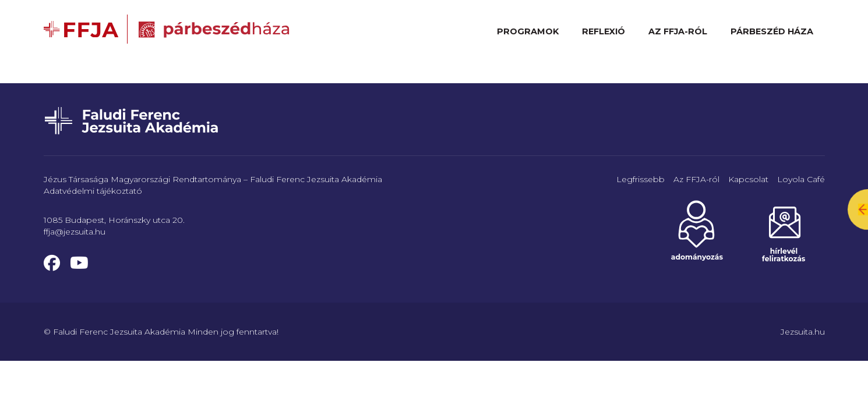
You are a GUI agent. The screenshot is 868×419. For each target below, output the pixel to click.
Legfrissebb (641, 179)
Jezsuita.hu (803, 332)
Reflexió (604, 31)
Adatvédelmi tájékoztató (93, 191)
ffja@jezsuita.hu (75, 232)
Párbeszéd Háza (772, 31)
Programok (528, 31)
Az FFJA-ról (678, 31)
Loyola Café (801, 179)
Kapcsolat (748, 179)
